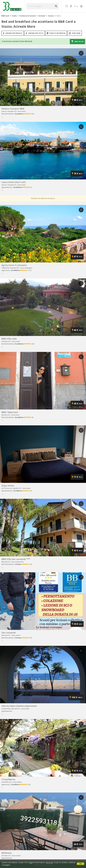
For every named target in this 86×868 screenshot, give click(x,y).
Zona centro (16, 635)
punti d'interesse (56, 33)
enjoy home (8, 486)
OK (81, 864)
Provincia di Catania (28, 16)
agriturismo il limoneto (14, 265)
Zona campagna (26, 268)
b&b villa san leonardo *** (16, 559)
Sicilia (14, 16)
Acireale (42, 16)
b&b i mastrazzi (10, 412)
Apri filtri (77, 42)
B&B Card (5, 16)
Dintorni (75, 33)
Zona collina (17, 782)
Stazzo (51, 16)
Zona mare (22, 111)
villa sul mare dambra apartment (19, 706)
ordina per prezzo (13, 33)
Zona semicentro (18, 562)
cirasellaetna (8, 779)
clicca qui (49, 862)
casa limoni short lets (14, 182)
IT (76, 6)
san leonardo (9, 633)
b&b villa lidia (9, 339)
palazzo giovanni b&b (13, 109)
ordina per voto (35, 33)
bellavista (7, 853)
